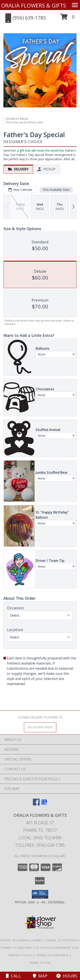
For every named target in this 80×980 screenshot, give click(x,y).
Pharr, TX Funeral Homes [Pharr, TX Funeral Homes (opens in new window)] (21, 940)
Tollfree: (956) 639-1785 (40, 845)
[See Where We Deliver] (40, 727)
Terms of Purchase (53, 955)
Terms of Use (40, 963)
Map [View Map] (40, 976)
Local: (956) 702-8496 (40, 838)
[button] (68, 18)
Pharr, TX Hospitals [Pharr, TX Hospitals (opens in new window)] (63, 940)
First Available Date (56, 190)
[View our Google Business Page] (44, 804)
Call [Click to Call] (13, 976)
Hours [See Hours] (67, 976)
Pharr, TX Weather (16, 948)
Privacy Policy (21, 955)
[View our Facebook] (36, 804)
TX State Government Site (57, 948)
